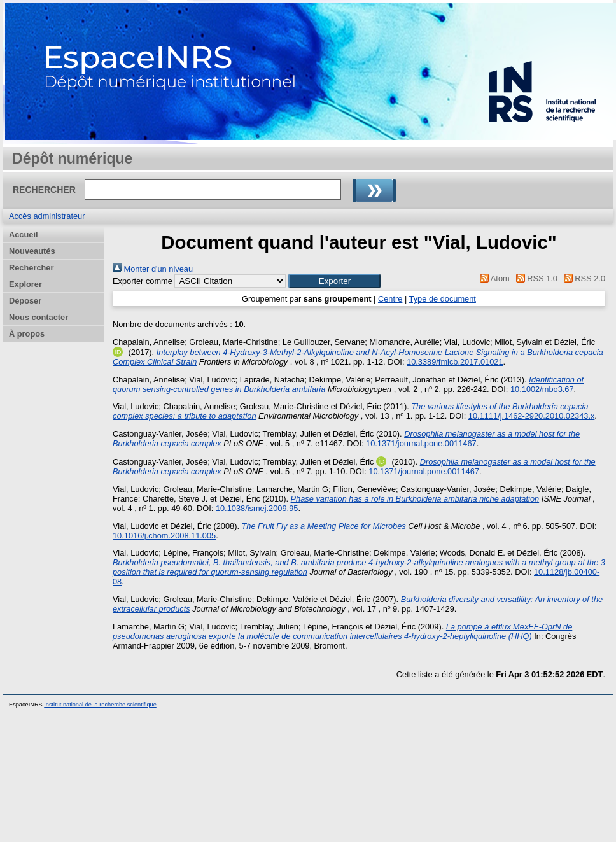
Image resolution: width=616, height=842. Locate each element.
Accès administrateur (47, 216)
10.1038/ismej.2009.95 (257, 508)
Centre (390, 299)
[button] (334, 281)
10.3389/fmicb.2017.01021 (455, 362)
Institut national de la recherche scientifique (100, 705)
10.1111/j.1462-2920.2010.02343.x (532, 416)
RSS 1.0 (535, 278)
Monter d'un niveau (153, 269)
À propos (27, 334)
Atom (493, 278)
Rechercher (31, 268)
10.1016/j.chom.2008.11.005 (164, 536)
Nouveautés (32, 251)
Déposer (25, 301)
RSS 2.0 (582, 278)
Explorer (25, 284)
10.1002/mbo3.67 (542, 389)
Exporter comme (143, 281)
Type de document (443, 299)
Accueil (24, 235)
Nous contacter (38, 317)
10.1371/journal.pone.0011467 (421, 443)
